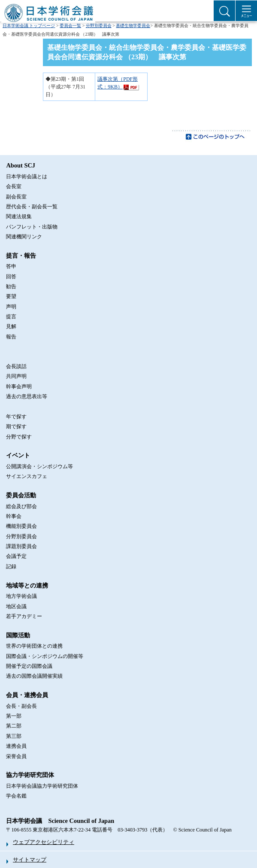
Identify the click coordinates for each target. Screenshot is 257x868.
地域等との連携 (27, 585)
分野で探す (19, 437)
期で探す (16, 426)
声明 (11, 307)
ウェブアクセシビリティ (44, 842)
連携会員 (16, 746)
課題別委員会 (21, 546)
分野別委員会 (99, 26)
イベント (18, 455)
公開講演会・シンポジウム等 (39, 466)
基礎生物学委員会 (133, 26)
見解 (11, 326)
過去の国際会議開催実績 (34, 676)
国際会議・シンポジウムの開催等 (45, 656)
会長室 (14, 186)
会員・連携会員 (27, 695)
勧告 (11, 286)
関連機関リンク (24, 237)
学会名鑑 (16, 796)
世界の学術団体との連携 (34, 646)
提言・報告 (21, 256)
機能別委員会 (21, 526)
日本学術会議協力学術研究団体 (42, 786)
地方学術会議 (21, 596)
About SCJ (21, 165)
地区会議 (16, 606)
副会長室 (16, 197)
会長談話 (16, 366)
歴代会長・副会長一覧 (32, 207)
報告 (11, 337)
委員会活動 (21, 495)
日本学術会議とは (27, 177)
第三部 (14, 736)
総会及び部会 (21, 506)
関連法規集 (19, 216)
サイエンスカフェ (27, 476)
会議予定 (16, 556)
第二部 (14, 726)
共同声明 (16, 376)
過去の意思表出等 (27, 396)
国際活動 (18, 635)
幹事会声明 (19, 387)
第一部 (14, 716)
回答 (11, 277)
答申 (11, 266)
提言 (11, 317)
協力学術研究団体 (30, 775)
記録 (11, 566)
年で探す (16, 417)
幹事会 (14, 516)
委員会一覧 (70, 26)
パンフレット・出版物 (32, 227)
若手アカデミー (24, 616)
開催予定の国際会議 (29, 666)
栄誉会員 (16, 756)
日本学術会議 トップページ (29, 26)
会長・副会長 (21, 706)
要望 (11, 296)
